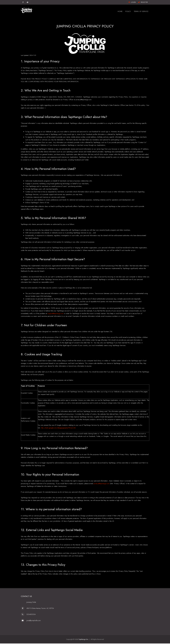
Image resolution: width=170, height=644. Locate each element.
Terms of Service (140, 12)
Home (114, 12)
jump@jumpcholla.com (34, 621)
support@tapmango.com (56, 314)
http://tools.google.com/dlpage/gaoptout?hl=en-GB (58, 428)
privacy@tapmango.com (102, 484)
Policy (124, 12)
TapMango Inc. (83, 640)
